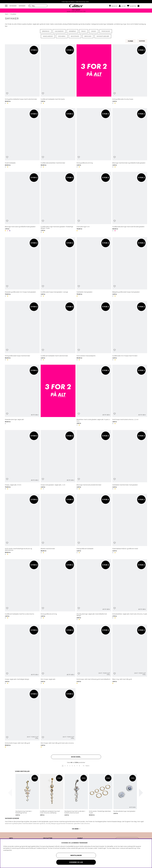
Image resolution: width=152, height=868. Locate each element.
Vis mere (76, 829)
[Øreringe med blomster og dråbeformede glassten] (130, 138)
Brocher (88, 36)
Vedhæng (62, 36)
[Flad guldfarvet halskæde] (94, 525)
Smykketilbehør (103, 36)
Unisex (94, 31)
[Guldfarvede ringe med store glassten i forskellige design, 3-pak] (58, 203)
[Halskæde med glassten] (94, 267)
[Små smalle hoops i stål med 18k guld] (22, 718)
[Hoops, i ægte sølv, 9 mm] (22, 460)
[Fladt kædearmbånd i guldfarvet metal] (130, 525)
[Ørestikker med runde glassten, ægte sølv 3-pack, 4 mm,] (94, 396)
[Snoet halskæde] (22, 138)
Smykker (13, 14)
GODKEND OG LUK (76, 862)
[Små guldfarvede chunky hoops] (130, 74)
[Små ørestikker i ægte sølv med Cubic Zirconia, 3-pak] (130, 590)
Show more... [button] (76, 757)
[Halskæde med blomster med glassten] (130, 460)
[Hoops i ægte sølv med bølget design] (22, 655)
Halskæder (59, 31)
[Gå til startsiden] (76, 6)
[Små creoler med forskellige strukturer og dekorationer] (22, 525)
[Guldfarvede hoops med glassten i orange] (58, 267)
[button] (123, 6)
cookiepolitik (7, 850)
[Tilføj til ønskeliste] (7, 93)
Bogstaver (75, 36)
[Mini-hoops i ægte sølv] (58, 655)
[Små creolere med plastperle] (94, 331)
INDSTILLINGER (76, 855)
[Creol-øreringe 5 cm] (94, 203)
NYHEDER (13, 6)
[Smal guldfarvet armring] (94, 138)
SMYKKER (22, 6)
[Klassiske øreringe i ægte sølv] (22, 396)
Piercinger (106, 31)
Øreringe (46, 31)
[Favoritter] (132, 6)
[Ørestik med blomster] (58, 525)
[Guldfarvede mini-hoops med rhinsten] (130, 331)
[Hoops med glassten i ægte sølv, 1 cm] (58, 460)
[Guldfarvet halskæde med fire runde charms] (22, 590)
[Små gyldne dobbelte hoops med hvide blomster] (22, 74)
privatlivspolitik (129, 848)
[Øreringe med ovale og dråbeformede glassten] (22, 203)
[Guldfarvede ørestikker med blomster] (58, 138)
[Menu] (6, 6)
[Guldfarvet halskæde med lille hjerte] (58, 74)
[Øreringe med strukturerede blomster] (94, 460)
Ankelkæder (48, 36)
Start (7, 14)
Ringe (83, 31)
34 (84, 766)
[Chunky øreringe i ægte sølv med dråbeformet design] (94, 590)
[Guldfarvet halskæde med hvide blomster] (58, 331)
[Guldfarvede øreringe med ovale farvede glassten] (130, 203)
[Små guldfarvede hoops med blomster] (22, 331)
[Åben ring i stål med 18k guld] (130, 655)
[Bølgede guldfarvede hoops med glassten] (130, 267)
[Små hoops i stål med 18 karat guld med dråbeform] (94, 655)
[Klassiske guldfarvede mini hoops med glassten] (22, 267)
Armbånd (72, 31)
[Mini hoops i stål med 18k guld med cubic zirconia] (58, 718)
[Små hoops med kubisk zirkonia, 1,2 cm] (130, 396)
